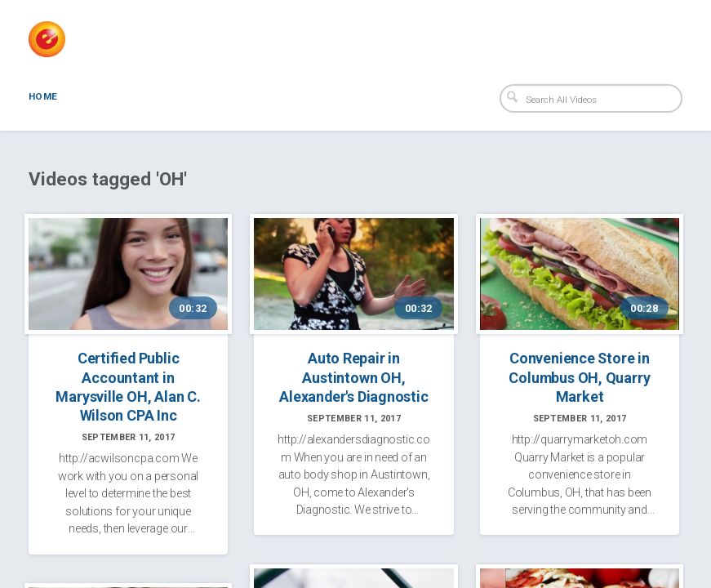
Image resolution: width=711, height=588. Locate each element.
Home (43, 96)
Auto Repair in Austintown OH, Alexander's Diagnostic (353, 376)
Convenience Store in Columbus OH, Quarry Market (579, 376)
